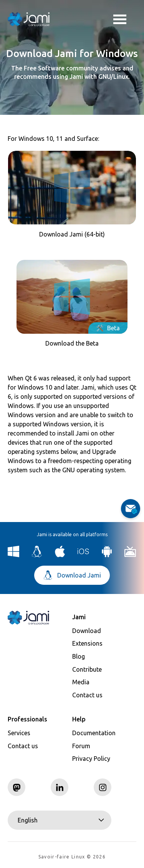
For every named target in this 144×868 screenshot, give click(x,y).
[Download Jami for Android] (107, 555)
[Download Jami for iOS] (84, 555)
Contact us (87, 695)
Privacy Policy (91, 759)
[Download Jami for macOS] (60, 555)
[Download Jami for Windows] (14, 555)
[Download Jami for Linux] (37, 555)
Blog (79, 656)
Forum (81, 746)
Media (81, 682)
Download (87, 631)
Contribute (87, 669)
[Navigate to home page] (29, 19)
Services (19, 733)
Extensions (87, 643)
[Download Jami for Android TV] (130, 555)
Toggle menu (120, 20)
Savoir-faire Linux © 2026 (72, 857)
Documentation (94, 733)
